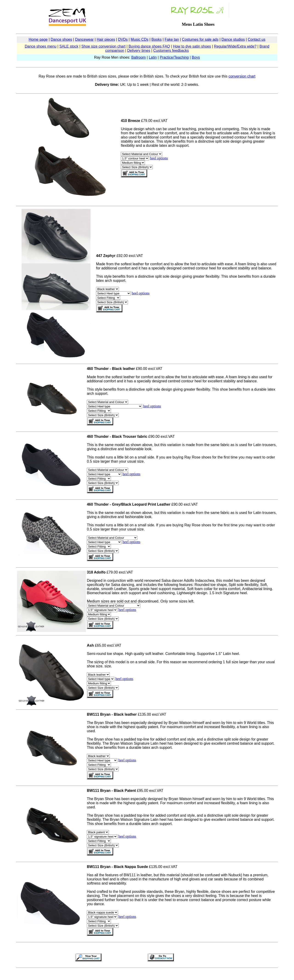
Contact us (257, 39)
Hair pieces (106, 39)
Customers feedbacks (171, 50)
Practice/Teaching (174, 57)
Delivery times (139, 50)
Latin (153, 57)
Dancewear (84, 39)
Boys (196, 57)
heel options (159, 158)
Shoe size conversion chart (103, 46)
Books (156, 39)
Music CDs (140, 39)
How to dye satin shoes (192, 46)
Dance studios (233, 39)
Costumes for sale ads (200, 39)
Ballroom (139, 57)
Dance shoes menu (41, 46)
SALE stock (69, 46)
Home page (38, 39)
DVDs (123, 39)
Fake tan (172, 39)
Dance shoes (61, 39)
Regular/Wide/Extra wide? (235, 46)
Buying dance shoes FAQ (149, 46)
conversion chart (242, 76)
